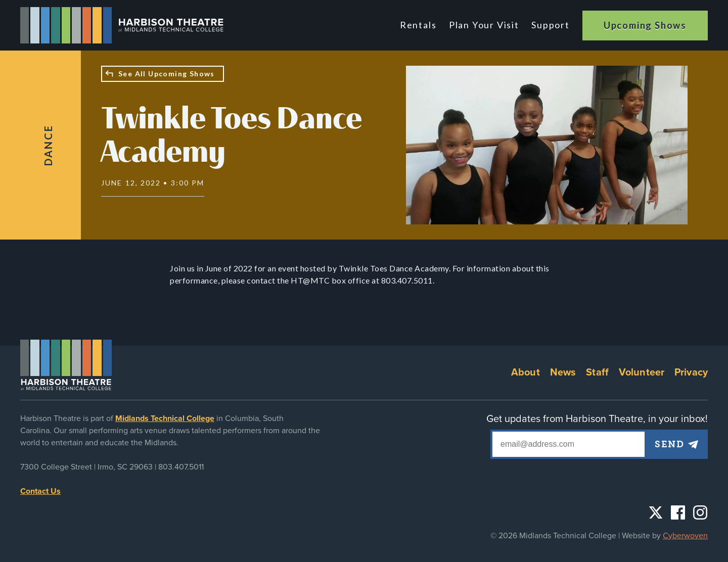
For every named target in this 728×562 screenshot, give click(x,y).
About (526, 372)
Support (551, 25)
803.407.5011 (181, 467)
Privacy (691, 372)
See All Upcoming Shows (167, 74)
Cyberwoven (685, 536)
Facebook (678, 512)
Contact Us (40, 491)
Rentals (420, 25)
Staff (597, 372)
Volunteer (642, 372)
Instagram (700, 512)
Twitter (656, 512)
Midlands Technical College (165, 418)
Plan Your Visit (485, 25)
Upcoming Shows (645, 25)
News (563, 372)
